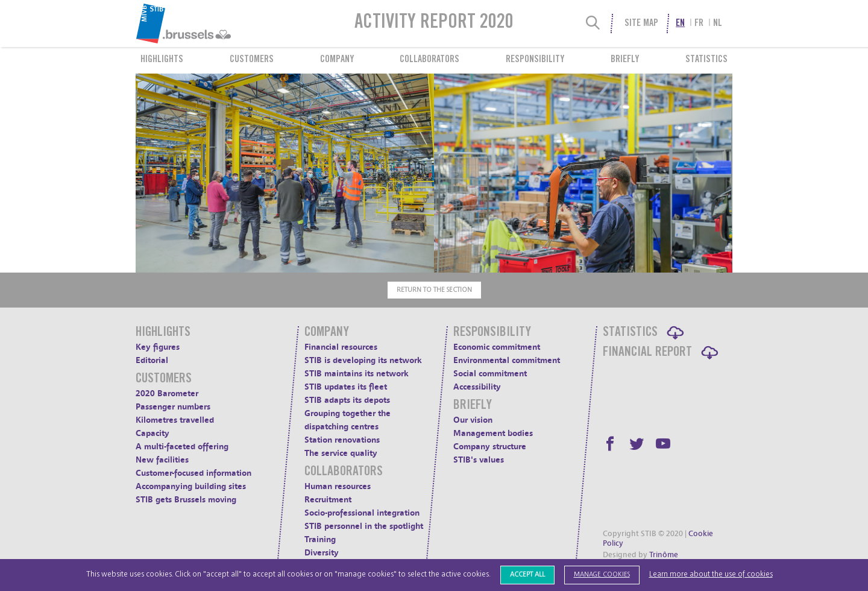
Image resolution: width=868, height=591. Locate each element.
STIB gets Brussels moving (186, 500)
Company (337, 60)
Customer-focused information (193, 473)
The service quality (341, 453)
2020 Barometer (167, 393)
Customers (252, 60)
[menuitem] (213, 24)
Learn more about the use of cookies (711, 574)
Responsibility (535, 60)
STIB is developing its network (363, 360)
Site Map (641, 24)
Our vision (473, 420)
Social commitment (490, 374)
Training (320, 539)
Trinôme (664, 555)
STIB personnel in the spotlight (364, 526)
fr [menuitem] (699, 24)
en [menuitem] (680, 24)
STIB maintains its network (357, 374)
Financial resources (341, 347)
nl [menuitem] (718, 24)
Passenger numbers (173, 407)
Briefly (625, 60)
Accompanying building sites (191, 486)
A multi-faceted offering (182, 447)
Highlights (162, 60)
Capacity (153, 433)
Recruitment (328, 500)
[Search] (593, 24)
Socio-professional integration (362, 513)
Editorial (152, 360)
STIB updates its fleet (346, 387)
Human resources (338, 486)
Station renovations (342, 440)
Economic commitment (497, 347)
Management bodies (493, 433)
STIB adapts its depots (347, 400)
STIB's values (479, 460)
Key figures (158, 347)
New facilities (162, 460)
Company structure (490, 447)
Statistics (706, 60)
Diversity (322, 553)
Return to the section (434, 290)
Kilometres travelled (175, 420)
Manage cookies (602, 574)
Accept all (527, 574)
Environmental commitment (507, 360)
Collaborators (429, 60)
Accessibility (477, 387)
